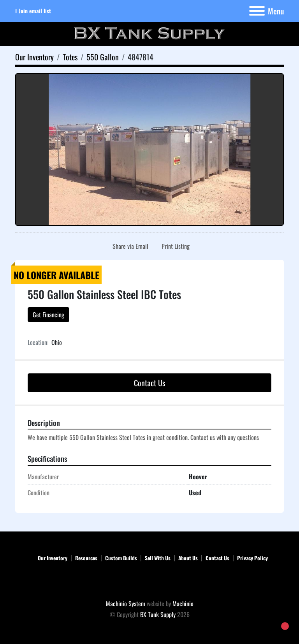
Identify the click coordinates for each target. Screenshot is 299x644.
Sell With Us (158, 558)
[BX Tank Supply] (150, 582)
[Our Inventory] (34, 57)
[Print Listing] (174, 246)
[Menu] (257, 11)
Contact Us (149, 383)
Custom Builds (121, 558)
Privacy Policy (252, 558)
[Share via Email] (129, 246)
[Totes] (70, 57)
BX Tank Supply (158, 614)
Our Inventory (53, 558)
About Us (188, 558)
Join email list (35, 11)
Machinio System (126, 604)
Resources (86, 558)
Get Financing (48, 315)
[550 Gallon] (103, 57)
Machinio (183, 604)
